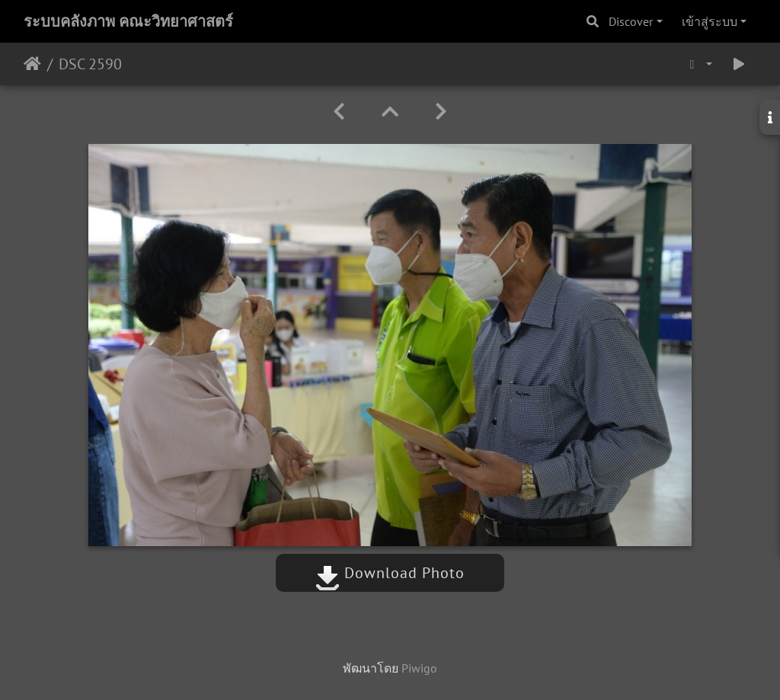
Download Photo (390, 573)
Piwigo (419, 668)
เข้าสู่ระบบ (710, 21)
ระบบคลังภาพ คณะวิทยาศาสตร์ (128, 21)
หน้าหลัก (32, 64)
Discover (631, 21)
